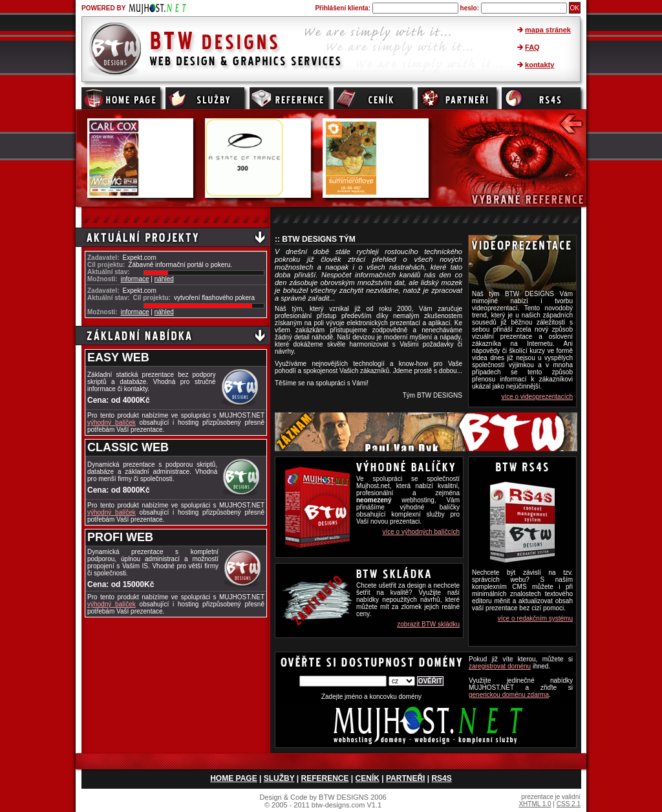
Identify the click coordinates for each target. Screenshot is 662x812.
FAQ (532, 47)
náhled (164, 279)
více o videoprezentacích (537, 397)
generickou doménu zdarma (509, 695)
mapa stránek (548, 30)
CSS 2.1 (569, 804)
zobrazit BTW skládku (428, 624)
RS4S (441, 778)
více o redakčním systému (535, 618)
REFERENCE (325, 778)
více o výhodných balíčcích (421, 532)
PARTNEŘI (405, 778)
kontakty (539, 65)
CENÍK (368, 778)
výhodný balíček (112, 422)
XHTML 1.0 (535, 804)
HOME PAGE (233, 778)
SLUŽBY (279, 778)
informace (135, 279)
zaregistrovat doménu (500, 666)
